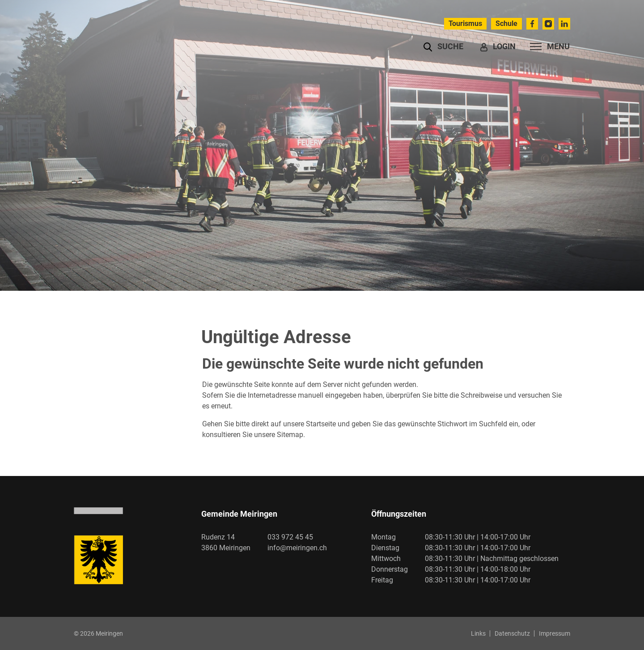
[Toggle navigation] (547, 47)
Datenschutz (512, 633)
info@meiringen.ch (297, 548)
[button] (443, 47)
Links (478, 633)
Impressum (555, 633)
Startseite (321, 424)
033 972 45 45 (290, 537)
